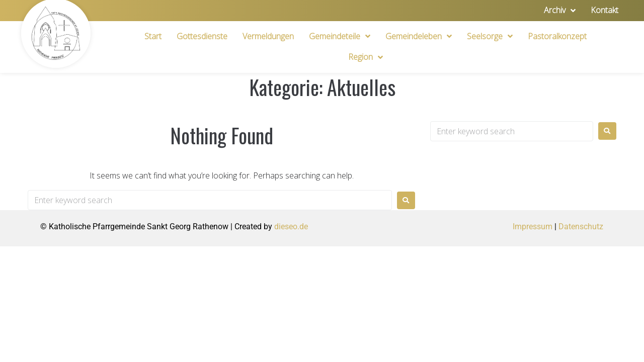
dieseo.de (291, 227)
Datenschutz (581, 227)
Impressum (533, 227)
